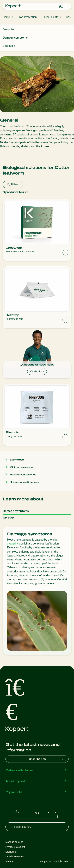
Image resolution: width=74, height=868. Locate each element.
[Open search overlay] (61, 6)
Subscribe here (47, 759)
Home (6, 17)
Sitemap (10, 861)
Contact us (37, 371)
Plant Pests (51, 17)
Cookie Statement (15, 857)
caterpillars (14, 544)
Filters (13, 184)
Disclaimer (11, 852)
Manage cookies (14, 842)
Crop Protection (27, 17)
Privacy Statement (15, 847)
